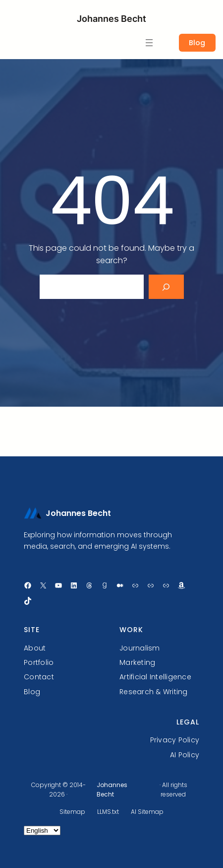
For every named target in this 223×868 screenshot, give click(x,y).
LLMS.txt (108, 812)
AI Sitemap (147, 812)
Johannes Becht (111, 19)
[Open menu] (149, 43)
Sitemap (72, 812)
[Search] (166, 287)
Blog (197, 43)
